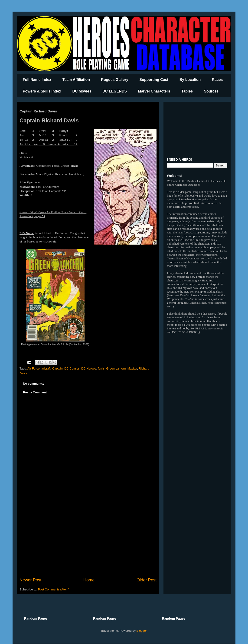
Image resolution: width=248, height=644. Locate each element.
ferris (101, 368)
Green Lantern (116, 368)
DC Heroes (89, 368)
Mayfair (132, 368)
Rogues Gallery (115, 80)
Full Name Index (37, 80)
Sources (211, 91)
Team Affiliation (76, 80)
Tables (187, 91)
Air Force (34, 368)
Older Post (147, 580)
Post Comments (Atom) (54, 589)
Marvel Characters (154, 91)
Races (217, 80)
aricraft (46, 368)
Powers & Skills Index (42, 91)
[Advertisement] (88, 539)
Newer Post (30, 580)
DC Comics (72, 368)
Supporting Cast (154, 80)
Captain (57, 368)
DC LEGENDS (115, 91)
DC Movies (82, 91)
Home (89, 580)
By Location (190, 80)
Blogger (142, 631)
